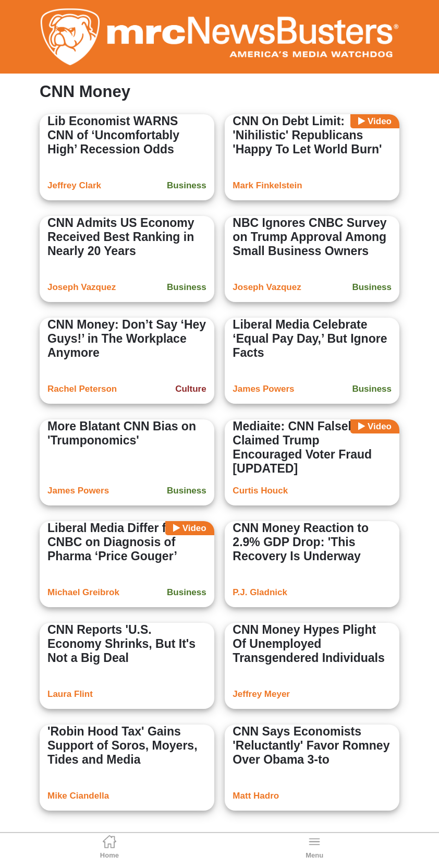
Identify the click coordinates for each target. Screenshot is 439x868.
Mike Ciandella (78, 796)
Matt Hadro (256, 796)
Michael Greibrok (83, 592)
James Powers (263, 389)
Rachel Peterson (82, 389)
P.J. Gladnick (260, 592)
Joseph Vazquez (82, 287)
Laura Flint (70, 694)
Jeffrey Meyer (261, 694)
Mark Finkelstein (267, 185)
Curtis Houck (260, 491)
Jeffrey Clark (74, 185)
